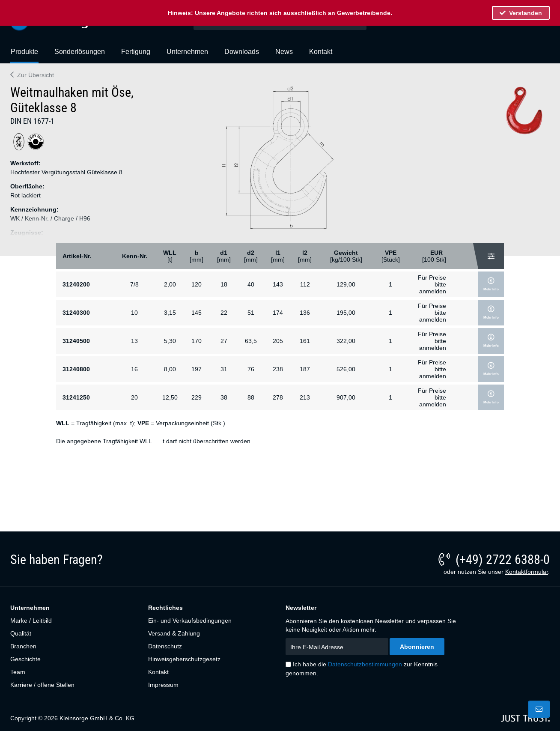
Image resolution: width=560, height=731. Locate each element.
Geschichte (25, 659)
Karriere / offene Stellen (42, 685)
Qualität (21, 633)
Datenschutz (165, 646)
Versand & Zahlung (174, 633)
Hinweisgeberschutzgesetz (184, 659)
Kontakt (158, 672)
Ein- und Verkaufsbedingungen (190, 621)
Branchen (23, 646)
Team (18, 672)
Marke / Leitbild (31, 621)
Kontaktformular (527, 572)
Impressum (163, 685)
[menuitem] (24, 55)
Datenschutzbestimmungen (365, 664)
